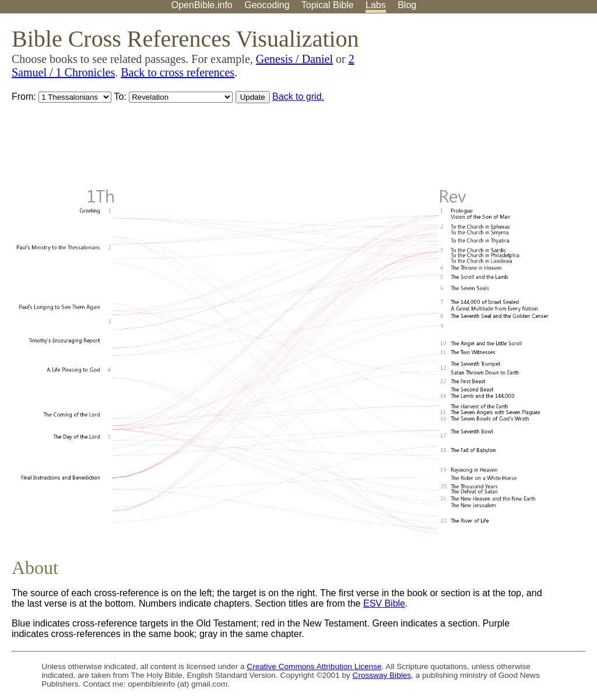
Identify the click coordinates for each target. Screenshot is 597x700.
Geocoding (267, 5)
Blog (407, 5)
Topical (328, 5)
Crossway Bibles (382, 675)
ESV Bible (384, 603)
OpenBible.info (202, 5)
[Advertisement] (479, 104)
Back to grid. (298, 97)
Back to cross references (178, 72)
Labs (376, 5)
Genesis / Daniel (294, 59)
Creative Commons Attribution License (314, 666)
